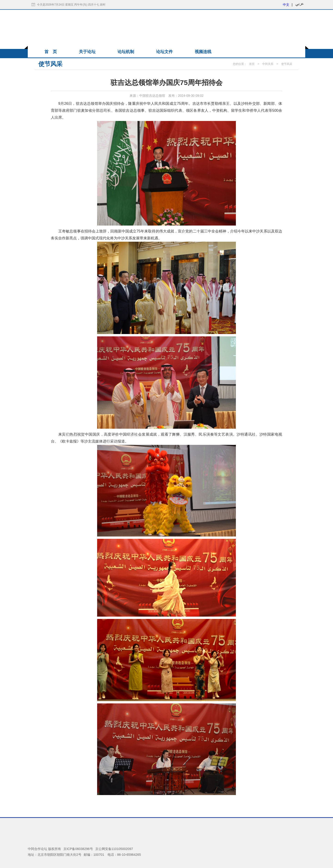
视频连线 (203, 52)
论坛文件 (164, 52)
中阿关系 (268, 64)
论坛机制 (126, 52)
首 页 (51, 52)
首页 (252, 64)
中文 (286, 5)
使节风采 (287, 64)
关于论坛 (87, 52)
